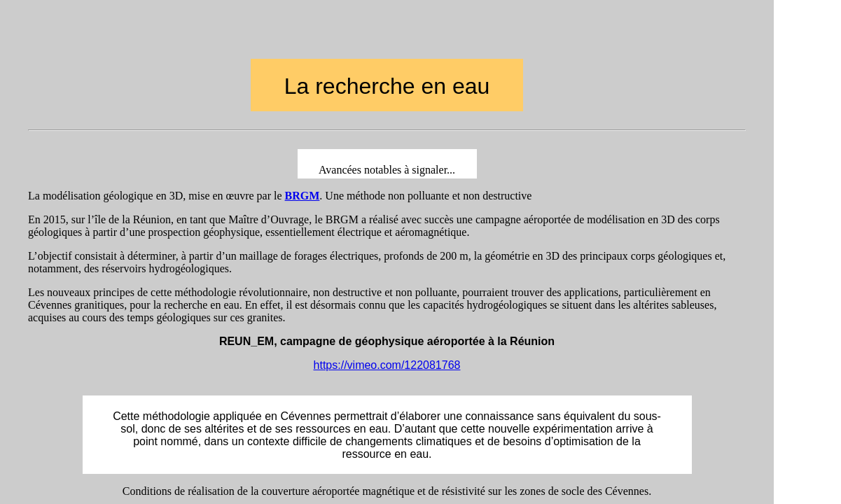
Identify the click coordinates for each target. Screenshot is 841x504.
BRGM (303, 196)
